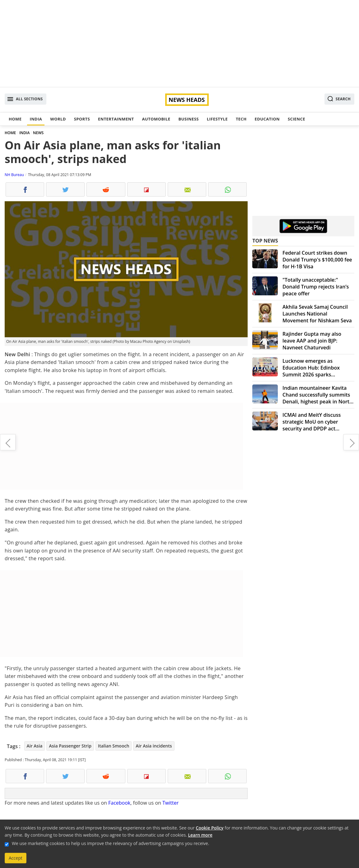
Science (296, 119)
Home (15, 119)
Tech (241, 119)
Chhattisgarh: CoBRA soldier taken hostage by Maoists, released (351, 442)
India (36, 119)
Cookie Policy (210, 828)
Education (267, 119)
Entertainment (116, 119)
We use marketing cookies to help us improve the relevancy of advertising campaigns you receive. (110, 843)
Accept (16, 858)
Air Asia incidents (154, 746)
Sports (82, 119)
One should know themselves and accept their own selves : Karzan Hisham (8, 442)
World (58, 119)
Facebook (119, 803)
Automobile (156, 119)
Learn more (200, 835)
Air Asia (35, 746)
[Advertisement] (179, 43)
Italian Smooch (114, 746)
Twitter (170, 803)
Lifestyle (217, 119)
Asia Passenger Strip (70, 746)
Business (188, 119)
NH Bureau (14, 175)
